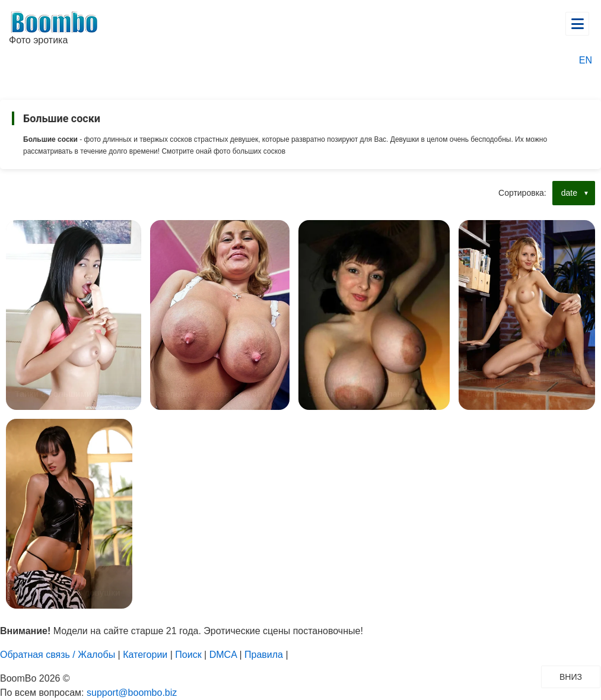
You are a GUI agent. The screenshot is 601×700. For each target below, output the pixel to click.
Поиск (188, 655)
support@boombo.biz (132, 693)
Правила (264, 655)
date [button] (569, 193)
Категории (145, 655)
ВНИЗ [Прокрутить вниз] (580, 677)
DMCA (223, 655)
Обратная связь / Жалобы (58, 655)
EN (586, 60)
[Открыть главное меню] (577, 24)
